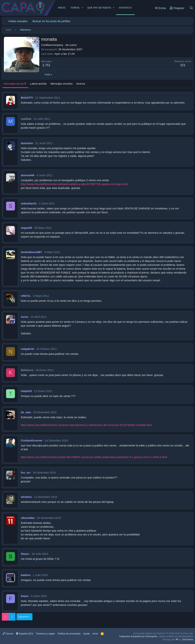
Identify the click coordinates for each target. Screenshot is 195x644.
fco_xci (26, 472)
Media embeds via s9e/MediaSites (176, 636)
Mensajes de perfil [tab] (15, 84)
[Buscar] (191, 8)
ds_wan (26, 412)
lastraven (27, 143)
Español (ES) (25, 634)
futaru (25, 596)
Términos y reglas (45, 634)
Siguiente (23, 617)
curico (73, 45)
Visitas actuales (18, 21)
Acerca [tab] (81, 84)
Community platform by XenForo (163, 633)
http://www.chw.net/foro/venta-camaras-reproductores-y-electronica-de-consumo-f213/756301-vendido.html (86, 425)
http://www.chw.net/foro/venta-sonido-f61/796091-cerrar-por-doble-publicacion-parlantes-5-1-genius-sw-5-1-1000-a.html (94, 457)
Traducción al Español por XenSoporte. (138, 636)
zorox (25, 317)
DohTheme (188, 640)
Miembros (125, 8)
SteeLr (25, 554)
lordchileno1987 (31, 252)
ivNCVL (26, 296)
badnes (26, 575)
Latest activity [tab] (38, 84)
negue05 (26, 228)
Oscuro (8, 634)
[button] (82, 8)
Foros (75, 8)
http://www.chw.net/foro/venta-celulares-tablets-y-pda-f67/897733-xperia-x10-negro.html (75, 184)
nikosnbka (28, 518)
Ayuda (87, 634)
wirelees (26, 497)
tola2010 (26, 391)
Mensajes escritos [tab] (62, 84)
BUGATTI (27, 98)
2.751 (47, 65)
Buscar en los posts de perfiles (51, 21)
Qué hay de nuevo (99, 8)
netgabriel (27, 349)
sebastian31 (29, 203)
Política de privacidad (69, 634)
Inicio (62, 8)
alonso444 (28, 175)
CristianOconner (32, 440)
